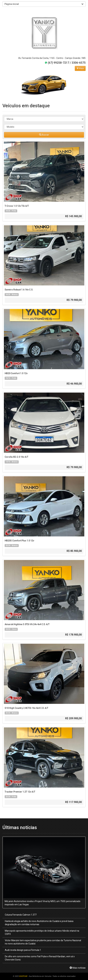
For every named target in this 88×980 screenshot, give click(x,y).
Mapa (80, 68)
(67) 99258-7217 (57, 63)
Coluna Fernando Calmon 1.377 (21, 915)
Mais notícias (78, 968)
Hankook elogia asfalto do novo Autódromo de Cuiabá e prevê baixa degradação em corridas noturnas (39, 923)
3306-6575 (79, 63)
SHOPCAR (23, 976)
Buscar (44, 135)
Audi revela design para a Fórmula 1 (23, 950)
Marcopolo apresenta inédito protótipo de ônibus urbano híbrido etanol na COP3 (42, 932)
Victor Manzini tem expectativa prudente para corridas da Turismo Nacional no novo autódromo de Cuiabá (43, 942)
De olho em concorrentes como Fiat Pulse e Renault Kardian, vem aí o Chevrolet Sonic (40, 958)
